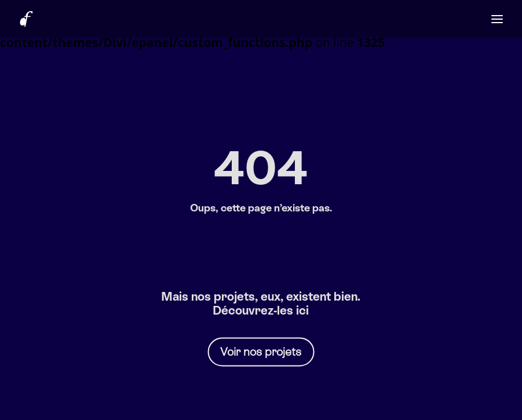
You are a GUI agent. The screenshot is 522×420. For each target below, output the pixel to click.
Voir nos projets (261, 352)
